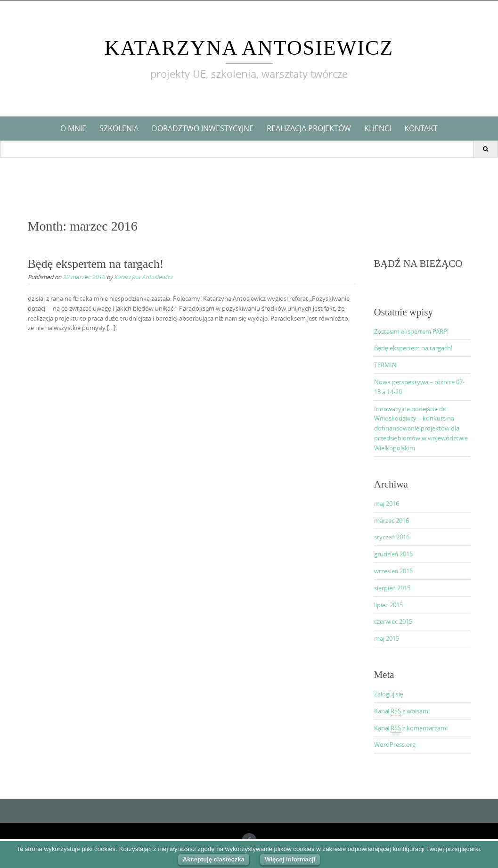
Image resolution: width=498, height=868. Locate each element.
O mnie (73, 128)
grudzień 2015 (393, 554)
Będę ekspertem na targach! (96, 264)
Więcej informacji (290, 859)
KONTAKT (421, 128)
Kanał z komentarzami (411, 728)
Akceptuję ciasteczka (214, 859)
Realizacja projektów (309, 128)
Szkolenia (119, 128)
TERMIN (385, 365)
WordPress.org (395, 744)
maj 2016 (387, 504)
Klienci (378, 128)
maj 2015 (387, 638)
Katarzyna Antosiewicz (249, 48)
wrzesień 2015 (393, 571)
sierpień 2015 (392, 588)
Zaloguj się (389, 694)
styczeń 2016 (392, 537)
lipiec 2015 (388, 605)
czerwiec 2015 (393, 621)
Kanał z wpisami (402, 711)
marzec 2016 (392, 521)
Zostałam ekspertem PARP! (412, 331)
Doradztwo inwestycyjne (203, 128)
